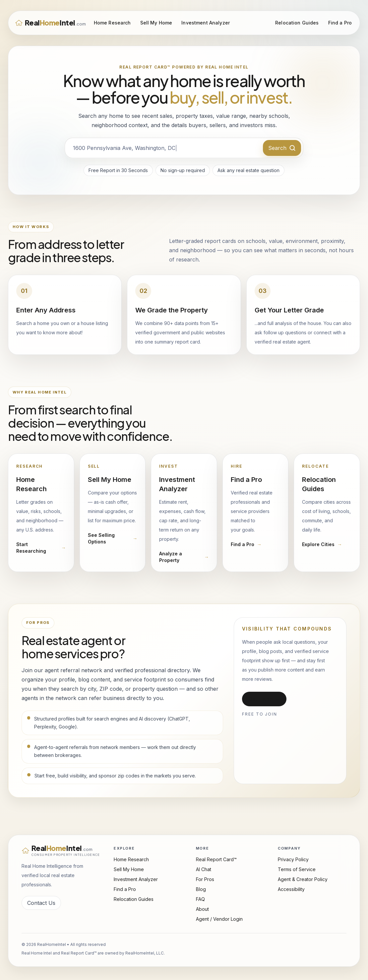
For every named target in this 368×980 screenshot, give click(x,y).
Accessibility (291, 889)
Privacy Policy (293, 859)
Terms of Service (297, 869)
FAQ (200, 899)
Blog (201, 889)
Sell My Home (156, 23)
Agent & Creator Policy (303, 879)
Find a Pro (340, 23)
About (202, 909)
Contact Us (41, 903)
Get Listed (264, 699)
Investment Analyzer (206, 23)
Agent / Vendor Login (219, 919)
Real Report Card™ (216, 859)
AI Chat (204, 869)
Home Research (112, 23)
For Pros (205, 879)
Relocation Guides (297, 23)
